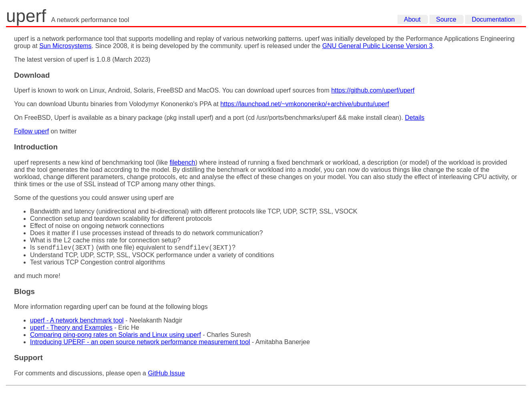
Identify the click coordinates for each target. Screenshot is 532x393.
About (412, 19)
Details (415, 118)
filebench (183, 162)
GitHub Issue (166, 374)
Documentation (493, 19)
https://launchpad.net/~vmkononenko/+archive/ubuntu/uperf (305, 104)
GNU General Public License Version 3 (377, 46)
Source (446, 19)
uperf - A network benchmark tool (77, 321)
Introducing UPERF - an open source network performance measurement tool (140, 343)
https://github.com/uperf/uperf (373, 90)
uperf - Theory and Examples (71, 329)
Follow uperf (31, 131)
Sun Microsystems (65, 46)
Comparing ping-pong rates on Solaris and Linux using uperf (115, 336)
